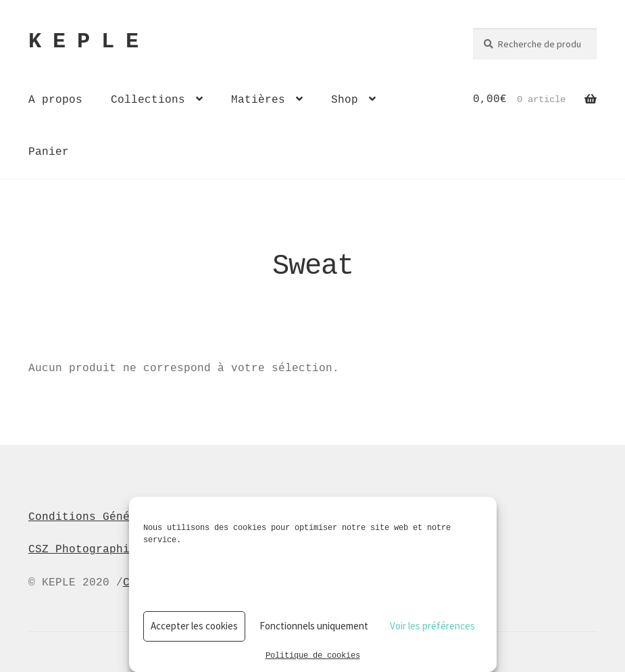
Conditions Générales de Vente (126, 517)
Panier (49, 151)
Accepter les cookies (194, 626)
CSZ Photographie (82, 549)
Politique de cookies (313, 655)
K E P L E (83, 42)
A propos (55, 99)
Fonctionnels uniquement (314, 626)
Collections (148, 99)
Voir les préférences (432, 626)
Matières (258, 99)
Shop (345, 99)
